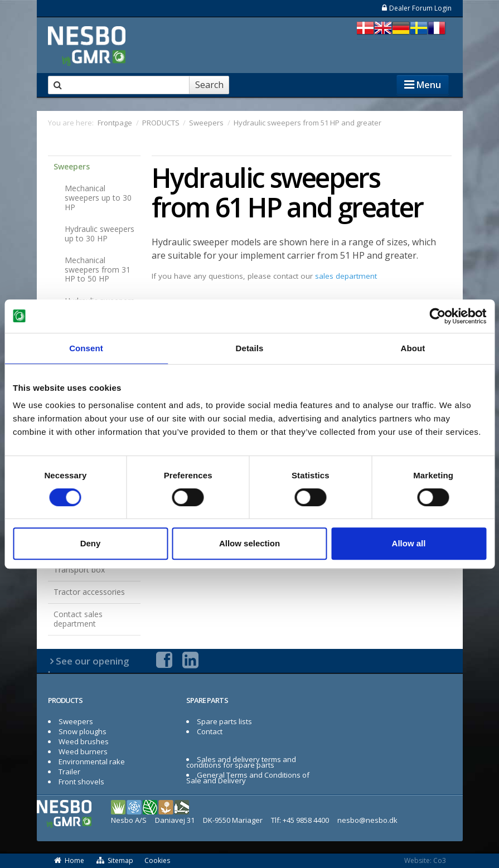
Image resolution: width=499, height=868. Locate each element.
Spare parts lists (224, 721)
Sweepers (72, 166)
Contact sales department (78, 619)
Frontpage (115, 123)
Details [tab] (250, 348)
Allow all (409, 543)
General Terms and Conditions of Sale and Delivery (248, 778)
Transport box (79, 569)
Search (209, 85)
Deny (91, 543)
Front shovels (81, 782)
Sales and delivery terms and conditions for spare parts (241, 762)
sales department (346, 276)
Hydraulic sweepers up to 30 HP (100, 234)
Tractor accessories (89, 592)
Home (69, 860)
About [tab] (413, 348)
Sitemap (114, 860)
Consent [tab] (86, 348)
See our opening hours (89, 668)
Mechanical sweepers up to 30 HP (98, 198)
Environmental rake (92, 762)
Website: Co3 (425, 860)
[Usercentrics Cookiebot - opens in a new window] (437, 316)
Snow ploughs (83, 731)
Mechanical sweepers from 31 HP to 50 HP (98, 270)
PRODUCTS (66, 700)
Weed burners (83, 751)
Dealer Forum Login (416, 8)
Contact (210, 731)
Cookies (157, 860)
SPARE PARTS (207, 700)
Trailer (69, 772)
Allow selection (249, 543)
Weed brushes (84, 741)
